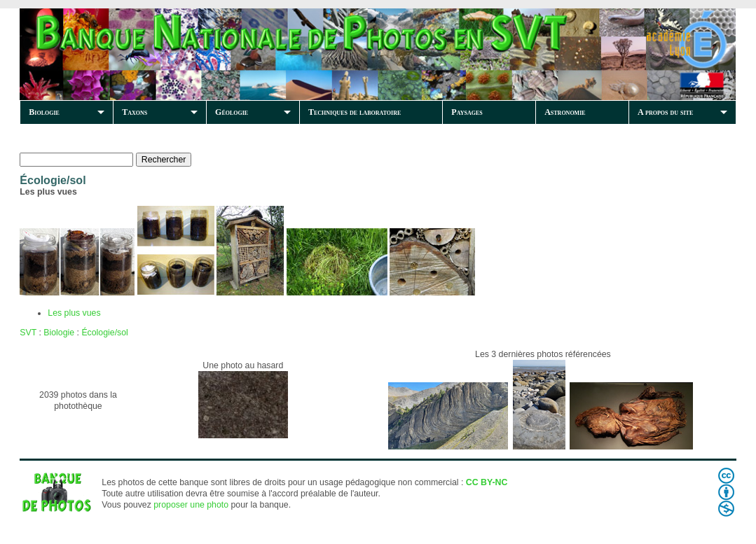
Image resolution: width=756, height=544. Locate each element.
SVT (28, 333)
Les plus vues (74, 313)
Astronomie (565, 112)
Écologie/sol (104, 333)
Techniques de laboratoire (355, 112)
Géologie (232, 112)
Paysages (467, 112)
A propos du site (665, 112)
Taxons (135, 112)
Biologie (44, 112)
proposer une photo (191, 505)
